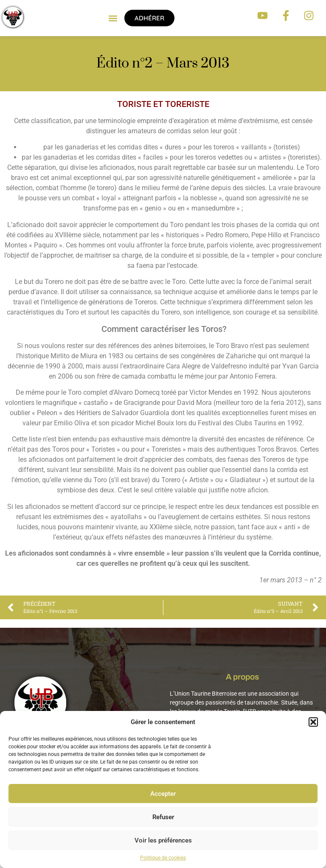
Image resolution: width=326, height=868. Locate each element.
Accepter (163, 794)
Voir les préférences (163, 840)
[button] (313, 722)
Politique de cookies (163, 858)
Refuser (163, 817)
